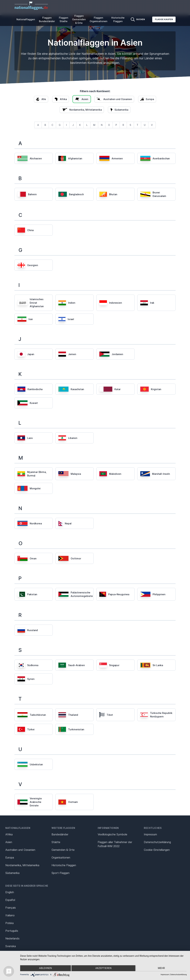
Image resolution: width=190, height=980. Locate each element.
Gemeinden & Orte (63, 850)
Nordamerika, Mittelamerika (22, 865)
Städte (56, 842)
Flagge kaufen (164, 19)
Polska (9, 923)
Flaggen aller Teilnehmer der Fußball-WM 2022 (115, 844)
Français (11, 908)
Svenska (11, 946)
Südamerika (12, 873)
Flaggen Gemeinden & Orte (79, 19)
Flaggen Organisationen (98, 19)
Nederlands (12, 938)
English (10, 892)
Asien (9, 842)
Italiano (10, 915)
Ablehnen (45, 968)
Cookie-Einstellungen (157, 850)
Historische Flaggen (118, 19)
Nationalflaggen (26, 19)
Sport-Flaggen (61, 873)
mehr (162, 968)
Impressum (150, 834)
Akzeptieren (103, 968)
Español (10, 900)
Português (12, 931)
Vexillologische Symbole (112, 834)
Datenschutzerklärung (179, 975)
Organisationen (61, 857)
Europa (10, 857)
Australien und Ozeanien (20, 850)
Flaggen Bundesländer (47, 19)
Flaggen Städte (64, 19)
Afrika (9, 834)
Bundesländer (60, 834)
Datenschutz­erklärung (157, 842)
